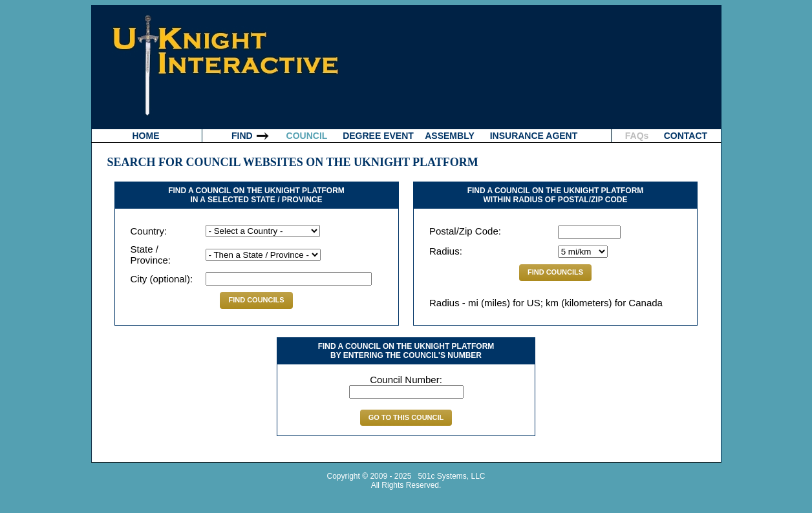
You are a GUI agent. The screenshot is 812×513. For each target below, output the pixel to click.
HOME (146, 136)
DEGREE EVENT (378, 136)
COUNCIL (307, 136)
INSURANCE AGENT (534, 136)
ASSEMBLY (450, 136)
